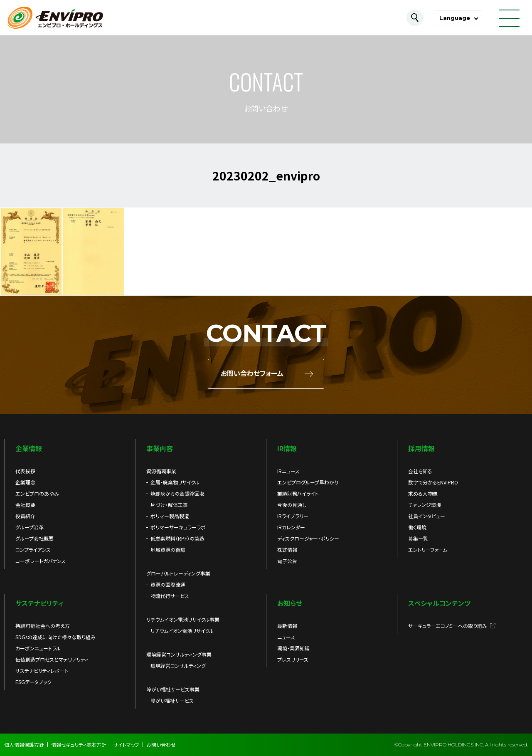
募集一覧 (418, 538)
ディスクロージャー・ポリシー (308, 538)
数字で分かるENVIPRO (433, 482)
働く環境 (417, 527)
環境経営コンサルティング (178, 666)
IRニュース (288, 471)
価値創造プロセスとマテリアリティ (52, 659)
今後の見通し (292, 505)
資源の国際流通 (168, 584)
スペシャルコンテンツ (439, 603)
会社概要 (25, 505)
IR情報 (287, 448)
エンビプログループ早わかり (308, 482)
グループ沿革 (30, 527)
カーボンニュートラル (38, 648)
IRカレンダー (291, 527)
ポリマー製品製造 (170, 516)
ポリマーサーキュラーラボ (178, 527)
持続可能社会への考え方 (43, 626)
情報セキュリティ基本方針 (79, 745)
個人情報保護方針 (24, 745)
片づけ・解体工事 (169, 505)
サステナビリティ (39, 603)
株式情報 (287, 550)
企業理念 (25, 482)
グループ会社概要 (34, 538)
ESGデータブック (33, 682)
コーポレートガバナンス (41, 561)
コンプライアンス (33, 550)
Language (455, 18)
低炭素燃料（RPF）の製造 (177, 538)
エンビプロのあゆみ (37, 493)
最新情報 (287, 626)
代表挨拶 (25, 471)
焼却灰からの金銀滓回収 (177, 493)
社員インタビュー (427, 516)
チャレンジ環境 (425, 505)
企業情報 (29, 448)
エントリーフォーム (428, 550)
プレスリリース (293, 659)
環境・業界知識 (293, 648)
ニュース (286, 637)
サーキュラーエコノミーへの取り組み (448, 626)
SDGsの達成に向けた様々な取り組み (55, 637)
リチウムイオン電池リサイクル (182, 631)
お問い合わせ (161, 745)
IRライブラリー (293, 516)
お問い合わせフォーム (252, 374)
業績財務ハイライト (298, 493)
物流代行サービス (170, 596)
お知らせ (290, 603)
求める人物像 (423, 493)
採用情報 (421, 448)
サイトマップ (126, 745)
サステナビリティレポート (42, 671)
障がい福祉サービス (172, 700)
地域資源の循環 (168, 550)
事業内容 (160, 448)
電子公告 (287, 561)
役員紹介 (25, 516)
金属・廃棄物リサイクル (175, 482)
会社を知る (420, 471)
